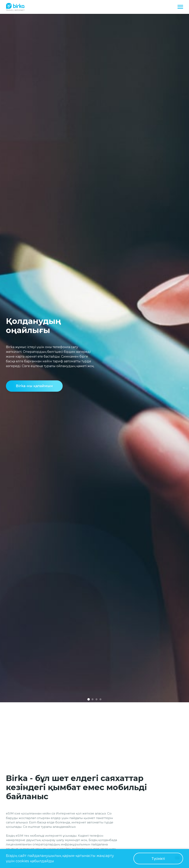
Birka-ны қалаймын (34, 386)
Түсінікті (158, 859)
